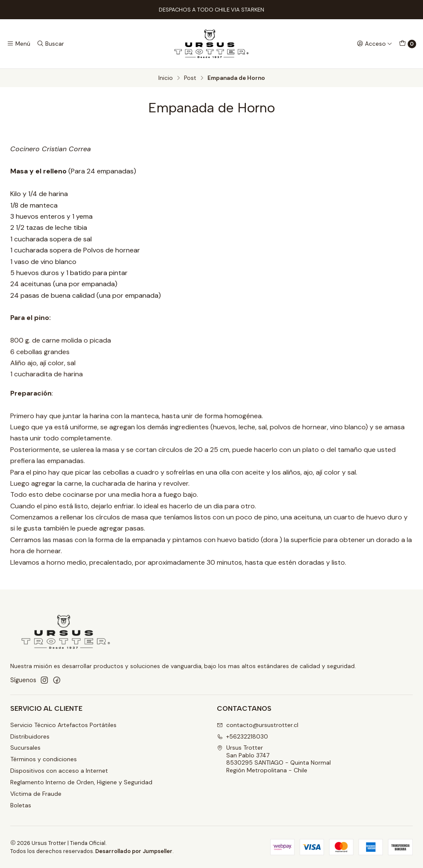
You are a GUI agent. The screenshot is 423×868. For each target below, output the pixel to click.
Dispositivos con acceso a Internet (59, 771)
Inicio (166, 78)
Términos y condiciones (44, 759)
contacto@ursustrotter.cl (258, 725)
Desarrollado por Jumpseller (134, 851)
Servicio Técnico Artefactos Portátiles (63, 725)
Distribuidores (30, 736)
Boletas (21, 805)
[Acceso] (375, 44)
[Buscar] (50, 44)
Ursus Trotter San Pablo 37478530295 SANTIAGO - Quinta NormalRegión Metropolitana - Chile (274, 759)
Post (190, 78)
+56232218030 (242, 736)
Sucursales (25, 748)
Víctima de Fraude (36, 794)
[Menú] (19, 44)
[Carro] (408, 44)
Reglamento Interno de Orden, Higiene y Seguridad (81, 782)
